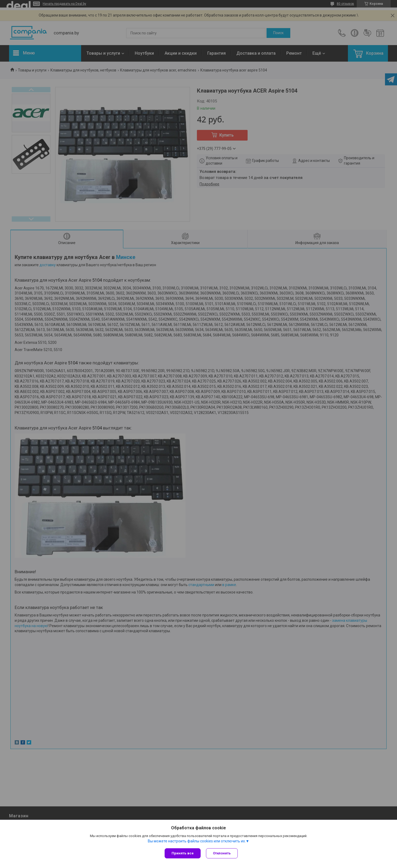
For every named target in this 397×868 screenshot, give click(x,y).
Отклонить (222, 853)
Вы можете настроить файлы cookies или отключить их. (197, 841)
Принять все (183, 853)
